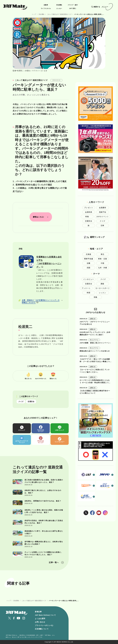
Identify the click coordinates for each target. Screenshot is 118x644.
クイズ (21, 402)
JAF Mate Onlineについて (45, 615)
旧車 (103, 226)
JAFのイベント (103, 217)
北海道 (88, 254)
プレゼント (89, 208)
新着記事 (38, 612)
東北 (103, 254)
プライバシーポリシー (43, 625)
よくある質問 (40, 619)
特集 (87, 217)
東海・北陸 (103, 259)
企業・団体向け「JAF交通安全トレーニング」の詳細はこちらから (41, 301)
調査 (103, 284)
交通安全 (31, 402)
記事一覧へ (54, 562)
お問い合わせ (40, 622)
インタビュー (88, 279)
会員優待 (103, 208)
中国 (103, 263)
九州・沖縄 (103, 268)
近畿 (89, 263)
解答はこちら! (38, 217)
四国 (89, 268)
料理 (89, 293)
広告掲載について (42, 629)
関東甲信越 (89, 259)
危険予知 (103, 212)
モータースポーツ (103, 288)
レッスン (103, 293)
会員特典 (89, 212)
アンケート (86, 288)
